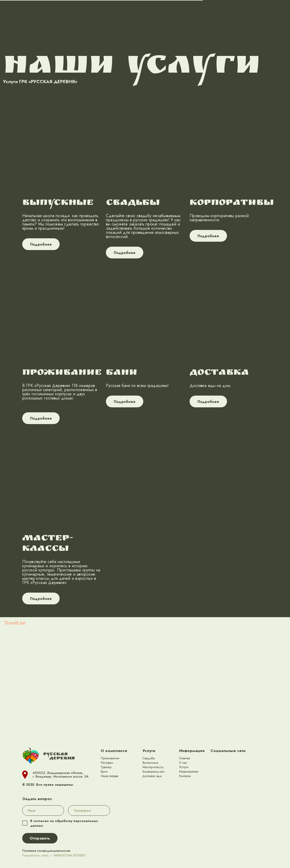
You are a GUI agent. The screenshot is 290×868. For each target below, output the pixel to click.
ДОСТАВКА (219, 373)
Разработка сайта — (54, 855)
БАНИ (122, 373)
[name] (43, 811)
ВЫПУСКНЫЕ (58, 203)
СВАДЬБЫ (133, 203)
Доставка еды (152, 776)
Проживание (110, 758)
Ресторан (107, 763)
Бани (104, 772)
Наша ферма (109, 776)
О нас (183, 763)
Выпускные (150, 763)
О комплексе (114, 751)
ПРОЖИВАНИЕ (62, 373)
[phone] (89, 811)
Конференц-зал (153, 772)
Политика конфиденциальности (46, 851)
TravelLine (15, 623)
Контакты (185, 776)
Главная (185, 758)
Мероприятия (189, 772)
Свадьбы (149, 758)
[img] (215, 761)
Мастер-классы (153, 767)
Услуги (149, 751)
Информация (192, 751)
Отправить (40, 838)
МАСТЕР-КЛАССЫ (48, 544)
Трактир (106, 767)
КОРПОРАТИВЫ (232, 203)
